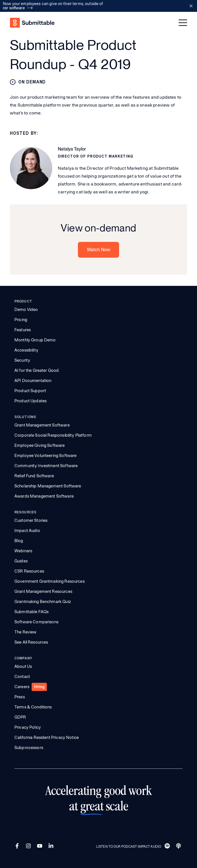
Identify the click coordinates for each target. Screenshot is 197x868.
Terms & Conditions (33, 707)
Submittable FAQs (31, 612)
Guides (21, 561)
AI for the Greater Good (37, 370)
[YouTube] (40, 847)
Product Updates (30, 401)
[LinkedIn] (52, 847)
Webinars (23, 551)
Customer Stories (31, 520)
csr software (18, 8)
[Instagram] (29, 847)
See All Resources (31, 642)
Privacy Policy (28, 727)
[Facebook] (18, 847)
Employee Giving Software (40, 445)
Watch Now (98, 250)
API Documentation (33, 381)
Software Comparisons (36, 622)
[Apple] (179, 847)
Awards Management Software (44, 496)
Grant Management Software (42, 425)
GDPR (20, 717)
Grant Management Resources (43, 591)
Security (22, 360)
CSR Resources (29, 571)
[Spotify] (168, 847)
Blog (19, 541)
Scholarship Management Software (48, 486)
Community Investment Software (46, 466)
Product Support (30, 391)
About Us (23, 666)
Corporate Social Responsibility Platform (53, 435)
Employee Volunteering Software (46, 456)
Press (20, 697)
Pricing (21, 320)
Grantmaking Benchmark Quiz (43, 602)
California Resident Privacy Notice (47, 737)
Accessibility (26, 350)
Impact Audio (27, 531)
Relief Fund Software (34, 476)
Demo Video (26, 310)
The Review (26, 632)
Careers (22, 687)
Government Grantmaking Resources (50, 581)
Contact (22, 677)
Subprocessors (29, 748)
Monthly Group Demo (35, 340)
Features (23, 330)
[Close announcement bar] (191, 6)
